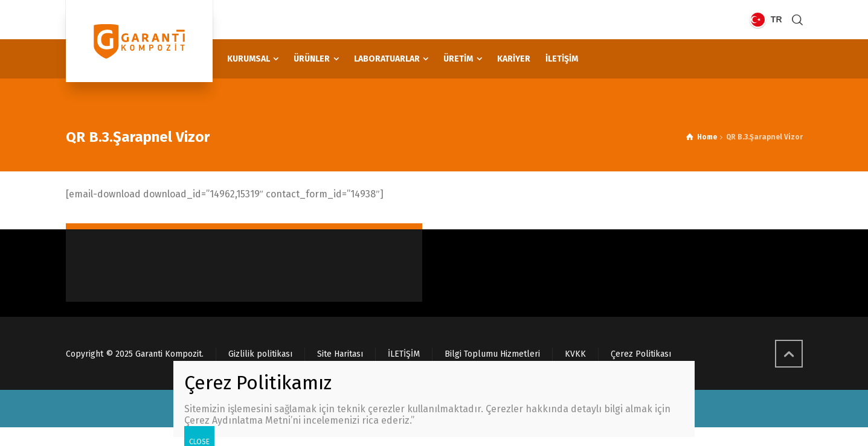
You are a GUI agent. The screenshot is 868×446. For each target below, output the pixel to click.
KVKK (575, 354)
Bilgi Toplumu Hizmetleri (492, 354)
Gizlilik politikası (260, 354)
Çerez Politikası (641, 354)
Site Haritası (340, 354)
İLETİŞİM (404, 354)
